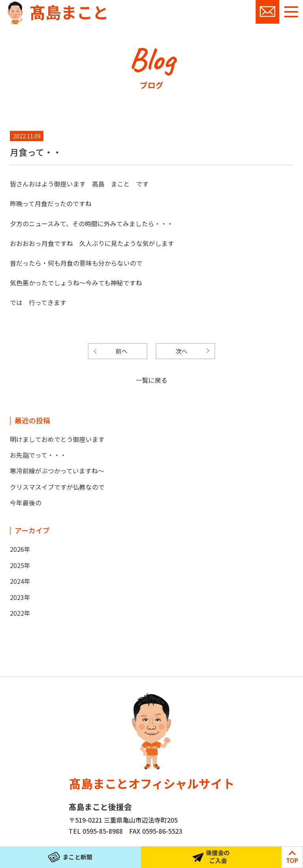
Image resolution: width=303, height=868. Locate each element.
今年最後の (26, 503)
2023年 (20, 597)
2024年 (20, 581)
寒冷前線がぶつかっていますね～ (57, 471)
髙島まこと (69, 12)
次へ (181, 351)
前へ (122, 351)
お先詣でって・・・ (38, 455)
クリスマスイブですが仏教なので (57, 487)
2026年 (20, 549)
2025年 (20, 565)
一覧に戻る (151, 380)
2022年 (20, 613)
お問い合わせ (267, 12)
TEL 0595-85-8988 (96, 831)
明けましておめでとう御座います (57, 439)
